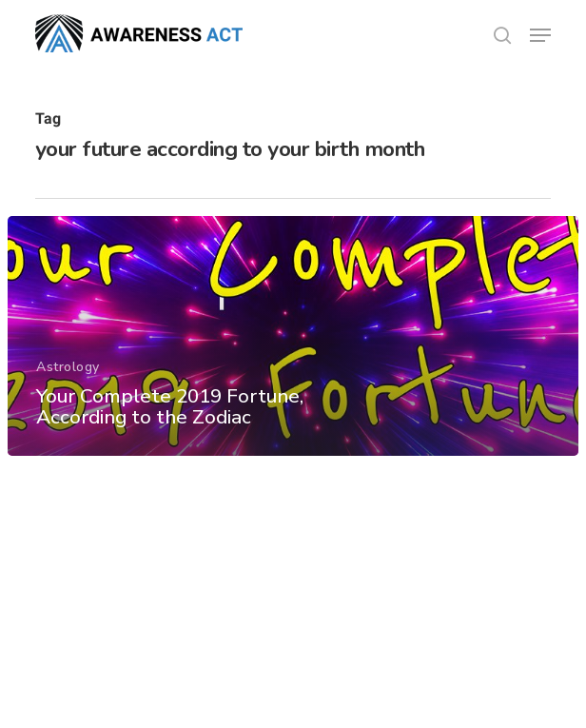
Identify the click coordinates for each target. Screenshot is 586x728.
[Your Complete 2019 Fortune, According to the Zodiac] (293, 336)
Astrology (68, 367)
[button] (540, 35)
